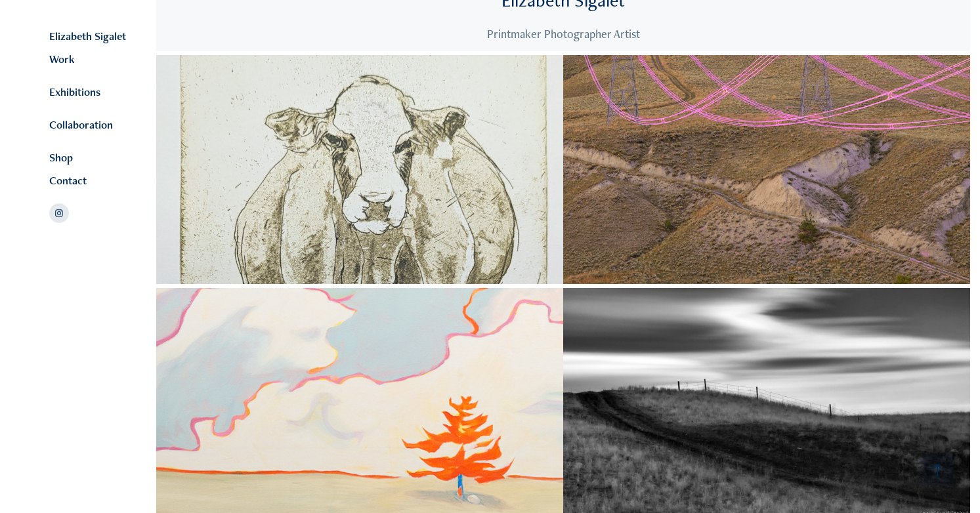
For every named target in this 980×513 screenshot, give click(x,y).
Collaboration (81, 125)
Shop (61, 157)
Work (62, 59)
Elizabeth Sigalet (88, 36)
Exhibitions (75, 92)
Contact (68, 180)
